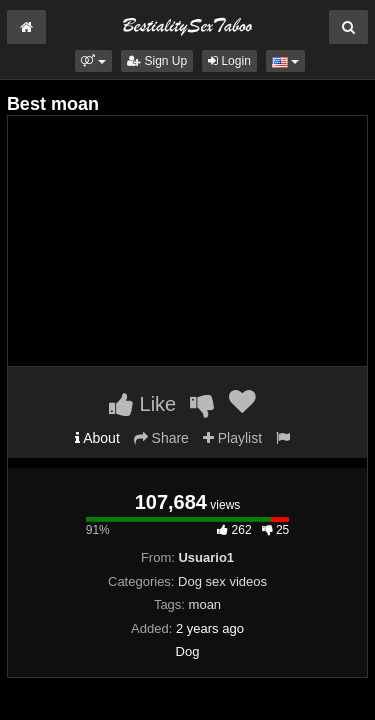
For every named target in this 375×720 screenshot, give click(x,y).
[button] (93, 61)
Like (142, 404)
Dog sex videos (222, 581)
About (97, 438)
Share (161, 438)
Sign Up (157, 61)
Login (229, 61)
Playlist (232, 438)
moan (205, 604)
